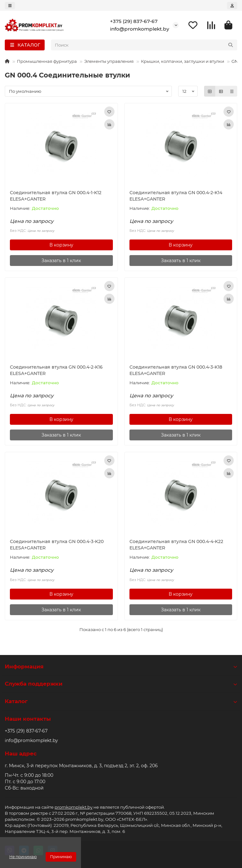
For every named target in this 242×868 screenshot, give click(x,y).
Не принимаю (23, 857)
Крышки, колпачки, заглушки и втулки (183, 61)
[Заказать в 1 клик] (61, 261)
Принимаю (61, 857)
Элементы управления (109, 61)
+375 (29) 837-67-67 (134, 21)
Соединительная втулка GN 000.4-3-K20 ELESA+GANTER (57, 545)
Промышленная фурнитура (47, 61)
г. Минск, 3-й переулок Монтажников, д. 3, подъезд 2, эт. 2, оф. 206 (81, 766)
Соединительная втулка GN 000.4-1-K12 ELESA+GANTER (56, 196)
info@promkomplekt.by (140, 29)
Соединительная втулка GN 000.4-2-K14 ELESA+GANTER (176, 196)
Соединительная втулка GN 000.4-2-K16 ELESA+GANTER (56, 370)
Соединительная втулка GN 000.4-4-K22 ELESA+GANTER (176, 545)
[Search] (144, 45)
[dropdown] (10, 6)
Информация (121, 666)
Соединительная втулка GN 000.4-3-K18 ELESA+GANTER (176, 370)
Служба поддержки (121, 684)
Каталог (121, 701)
